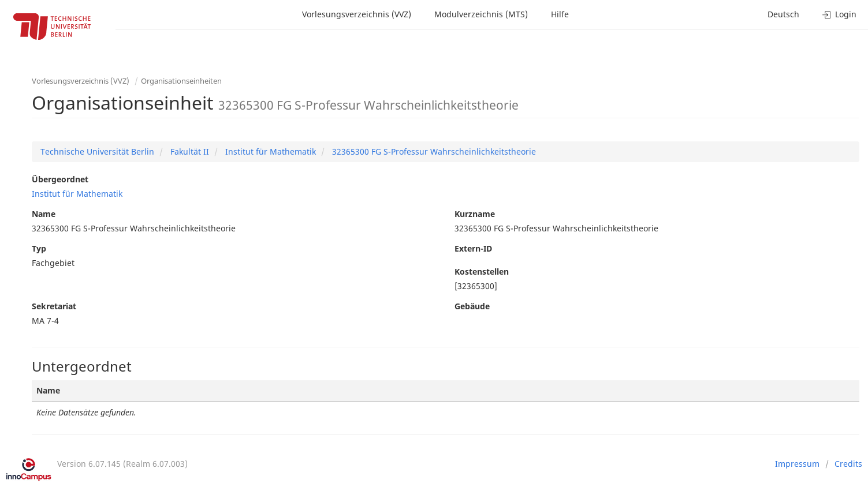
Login (839, 14)
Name (44, 214)
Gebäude (472, 306)
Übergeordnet (60, 179)
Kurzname (475, 214)
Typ (39, 248)
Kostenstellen (482, 271)
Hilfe (560, 14)
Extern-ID (473, 248)
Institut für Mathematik (269, 151)
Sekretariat (54, 306)
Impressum (797, 464)
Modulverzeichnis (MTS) (481, 14)
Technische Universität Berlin (97, 151)
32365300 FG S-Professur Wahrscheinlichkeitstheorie (433, 151)
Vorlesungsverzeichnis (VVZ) (357, 14)
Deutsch (783, 14)
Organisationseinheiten (181, 81)
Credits (848, 464)
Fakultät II (189, 151)
